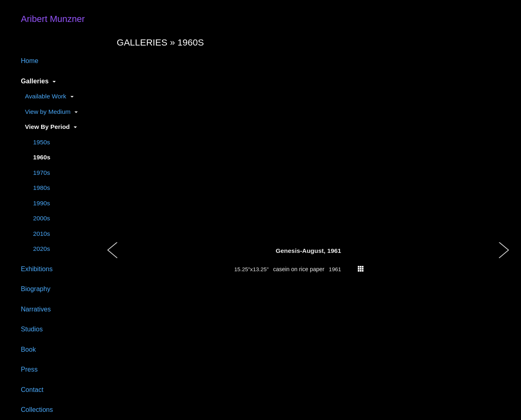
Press (29, 369)
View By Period (47, 127)
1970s (42, 173)
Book (28, 349)
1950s (42, 142)
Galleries (35, 81)
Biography (36, 289)
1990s (42, 203)
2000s (42, 218)
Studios (32, 329)
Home (30, 61)
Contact (32, 390)
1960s (42, 157)
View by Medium (48, 112)
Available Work (45, 96)
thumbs (361, 269)
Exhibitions (37, 269)
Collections (37, 409)
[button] (113, 259)
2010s (42, 234)
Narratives (36, 309)
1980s (42, 188)
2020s (42, 249)
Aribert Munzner (53, 19)
